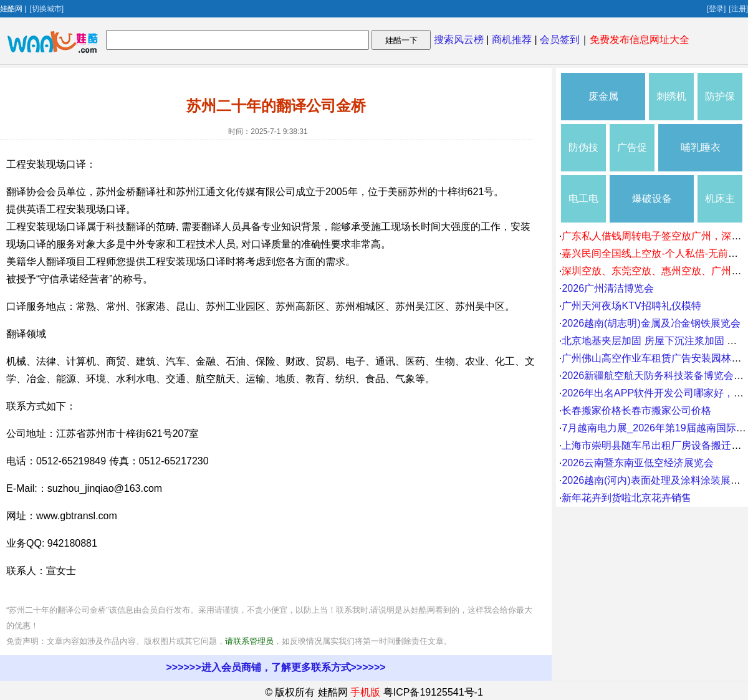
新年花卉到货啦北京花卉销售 (626, 498)
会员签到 (560, 40)
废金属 (603, 96)
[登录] (717, 9)
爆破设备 (652, 199)
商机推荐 (512, 40)
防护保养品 (720, 106)
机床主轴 (720, 208)
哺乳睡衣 (701, 147)
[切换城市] (46, 9)
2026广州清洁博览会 (608, 288)
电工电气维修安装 (583, 208)
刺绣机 (671, 96)
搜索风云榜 (459, 40)
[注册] (738, 9)
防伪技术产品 (583, 157)
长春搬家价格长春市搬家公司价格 (636, 410)
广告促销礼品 (632, 157)
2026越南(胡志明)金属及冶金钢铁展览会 (651, 323)
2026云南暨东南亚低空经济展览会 (638, 463)
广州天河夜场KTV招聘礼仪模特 (631, 306)
